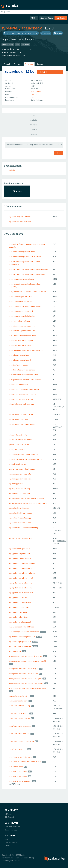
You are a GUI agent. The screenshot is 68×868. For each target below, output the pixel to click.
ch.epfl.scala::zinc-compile (19, 734)
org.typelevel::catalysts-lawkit (21, 568)
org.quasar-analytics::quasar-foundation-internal (28, 503)
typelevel (10, 28)
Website (46, 33)
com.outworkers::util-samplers (21, 340)
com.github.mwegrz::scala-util (21, 311)
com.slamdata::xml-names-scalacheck (24, 375)
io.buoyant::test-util (17, 449)
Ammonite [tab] (34, 125)
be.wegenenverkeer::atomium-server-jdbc (25, 678)
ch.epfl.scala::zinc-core (18, 749)
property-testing (8, 44)
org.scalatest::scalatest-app (20, 523)
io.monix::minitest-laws (18, 464)
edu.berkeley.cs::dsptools (18, 419)
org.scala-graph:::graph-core (20, 642)
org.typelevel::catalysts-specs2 (21, 578)
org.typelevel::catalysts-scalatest (22, 573)
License (8, 846)
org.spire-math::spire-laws (19, 549)
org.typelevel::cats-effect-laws (21, 583)
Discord (9, 817)
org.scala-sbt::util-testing (19, 508)
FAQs (7, 839)
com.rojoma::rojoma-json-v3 (20, 360)
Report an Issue (11, 830)
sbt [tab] (34, 110)
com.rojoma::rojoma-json (19, 355)
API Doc (34, 18)
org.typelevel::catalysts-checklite (22, 563)
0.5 (24, 56)
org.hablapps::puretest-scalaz (21, 479)
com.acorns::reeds (16, 767)
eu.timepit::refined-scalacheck (21, 440)
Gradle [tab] (34, 134)
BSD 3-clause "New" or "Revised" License (21, 33)
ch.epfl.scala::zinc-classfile (19, 718)
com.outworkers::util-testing (20, 345)
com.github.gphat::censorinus (20, 301)
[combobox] (50, 72)
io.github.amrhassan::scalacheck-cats (23, 454)
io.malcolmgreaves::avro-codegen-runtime (26, 459)
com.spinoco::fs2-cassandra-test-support (25, 380)
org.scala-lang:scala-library (20, 217)
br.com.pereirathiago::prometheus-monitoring (27, 688)
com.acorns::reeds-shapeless (20, 781)
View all (34, 94)
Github (9, 814)
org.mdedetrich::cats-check (19, 493)
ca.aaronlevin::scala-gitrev (19, 696)
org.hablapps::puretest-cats (20, 474)
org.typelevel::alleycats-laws (20, 558)
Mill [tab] (34, 115)
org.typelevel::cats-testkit (19, 607)
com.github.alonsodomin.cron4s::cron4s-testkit (28, 292)
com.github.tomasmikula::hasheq (22, 316)
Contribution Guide (12, 827)
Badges (40, 64)
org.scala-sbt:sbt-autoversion (20, 513)
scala (18, 44)
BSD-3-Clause (36, 91)
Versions (29, 64)
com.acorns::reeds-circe (18, 771)
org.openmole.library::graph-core (22, 637)
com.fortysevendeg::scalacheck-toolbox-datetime (28, 269)
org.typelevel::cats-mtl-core (20, 602)
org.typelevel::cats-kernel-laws (21, 593)
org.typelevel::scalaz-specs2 (20, 622)
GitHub (58, 33)
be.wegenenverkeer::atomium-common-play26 (27, 661)
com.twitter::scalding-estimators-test (24, 389)
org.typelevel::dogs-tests (19, 617)
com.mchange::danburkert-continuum (24, 632)
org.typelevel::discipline (18, 612)
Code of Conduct (11, 843)
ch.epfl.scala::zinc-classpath (20, 726)
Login (61, 18)
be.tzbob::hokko (15, 651)
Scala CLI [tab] (34, 120)
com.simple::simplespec (18, 365)
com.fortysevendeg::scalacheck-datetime (25, 257)
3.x (18, 49)
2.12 (29, 49)
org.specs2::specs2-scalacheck (20, 538)
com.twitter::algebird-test (19, 384)
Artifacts (18, 64)
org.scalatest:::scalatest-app (20, 518)
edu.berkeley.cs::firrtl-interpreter (22, 424)
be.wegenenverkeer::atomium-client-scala (25, 656)
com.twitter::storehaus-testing (21, 399)
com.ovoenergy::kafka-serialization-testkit (26, 350)
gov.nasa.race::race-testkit (19, 444)
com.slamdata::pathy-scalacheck (22, 370)
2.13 (23, 49)
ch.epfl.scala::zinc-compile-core (21, 741)
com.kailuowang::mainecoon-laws (22, 326)
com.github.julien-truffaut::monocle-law (25, 306)
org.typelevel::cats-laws (18, 597)
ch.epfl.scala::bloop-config (19, 706)
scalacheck (32, 28)
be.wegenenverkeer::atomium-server (23, 674)
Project (7, 64)
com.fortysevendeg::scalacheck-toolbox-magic (27, 274)
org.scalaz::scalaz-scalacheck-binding (23, 528)
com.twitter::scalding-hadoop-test (22, 394)
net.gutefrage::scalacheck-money (22, 469)
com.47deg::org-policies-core (20, 757)
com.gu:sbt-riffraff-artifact (19, 321)
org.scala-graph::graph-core (20, 646)
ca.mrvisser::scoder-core (18, 701)
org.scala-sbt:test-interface (20, 222)
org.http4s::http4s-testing (19, 489)
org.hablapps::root (16, 484)
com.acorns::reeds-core (18, 776)
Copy (59, 153)
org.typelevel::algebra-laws (19, 553)
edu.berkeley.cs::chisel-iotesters (21, 404)
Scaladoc (12, 170)
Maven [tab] (34, 129)
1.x (20, 52)
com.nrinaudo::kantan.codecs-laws (22, 336)
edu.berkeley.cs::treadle (18, 435)
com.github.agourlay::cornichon (21, 279)
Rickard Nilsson (37, 100)
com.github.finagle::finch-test (21, 296)
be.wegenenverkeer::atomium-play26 (23, 669)
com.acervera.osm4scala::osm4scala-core (25, 762)
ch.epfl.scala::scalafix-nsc (19, 713)
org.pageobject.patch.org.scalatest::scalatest (27, 498)
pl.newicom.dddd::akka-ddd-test (21, 627)
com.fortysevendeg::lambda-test (22, 252)
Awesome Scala (47, 18)
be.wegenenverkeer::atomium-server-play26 (26, 683)
